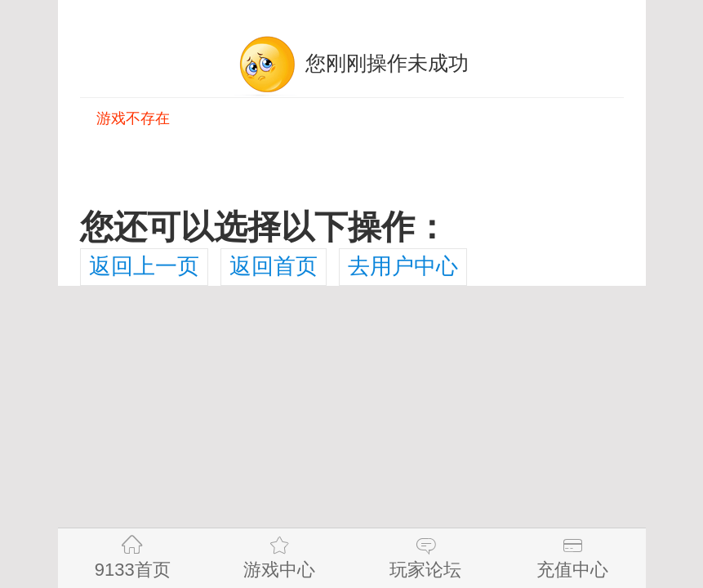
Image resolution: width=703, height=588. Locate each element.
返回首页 (274, 266)
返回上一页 (144, 266)
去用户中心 (403, 266)
